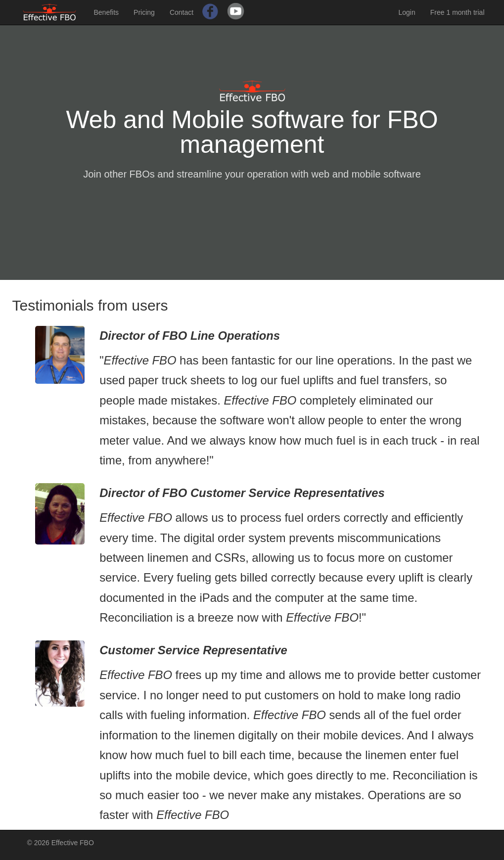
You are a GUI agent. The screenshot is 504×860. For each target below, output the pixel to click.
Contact (182, 12)
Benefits (107, 12)
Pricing (144, 12)
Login (407, 12)
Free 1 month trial (458, 12)
